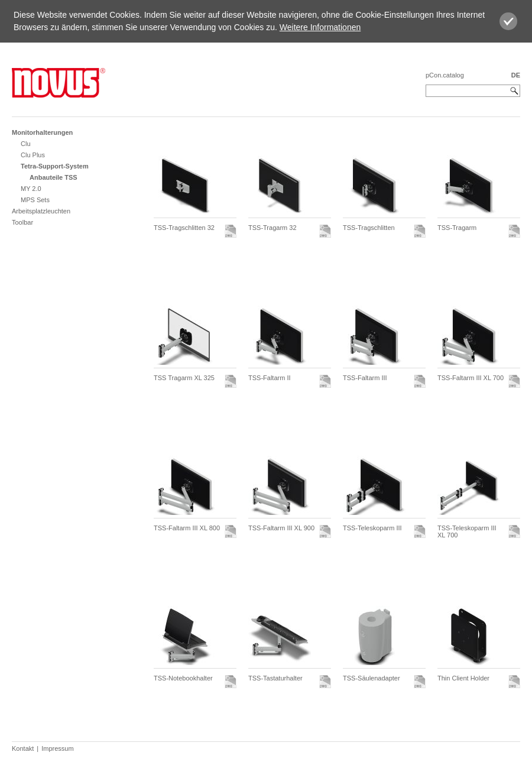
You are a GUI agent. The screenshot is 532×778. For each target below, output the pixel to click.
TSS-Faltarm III (365, 378)
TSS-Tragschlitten (369, 228)
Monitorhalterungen (42, 132)
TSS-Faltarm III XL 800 (187, 528)
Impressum (57, 748)
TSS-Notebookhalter (183, 678)
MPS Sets (35, 200)
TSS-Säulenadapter (372, 678)
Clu (26, 144)
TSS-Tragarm (457, 228)
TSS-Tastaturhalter (275, 678)
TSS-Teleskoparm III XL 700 (467, 531)
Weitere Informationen (320, 27)
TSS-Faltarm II (270, 378)
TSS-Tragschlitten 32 (184, 228)
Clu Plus (33, 155)
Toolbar (22, 222)
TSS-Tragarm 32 (273, 228)
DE (516, 75)
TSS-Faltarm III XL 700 (471, 378)
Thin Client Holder (463, 678)
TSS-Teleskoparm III (372, 528)
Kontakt (23, 748)
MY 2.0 (31, 189)
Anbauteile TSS (53, 177)
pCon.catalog (445, 75)
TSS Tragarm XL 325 (184, 378)
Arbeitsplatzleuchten (41, 211)
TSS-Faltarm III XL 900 (281, 528)
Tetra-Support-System (55, 166)
